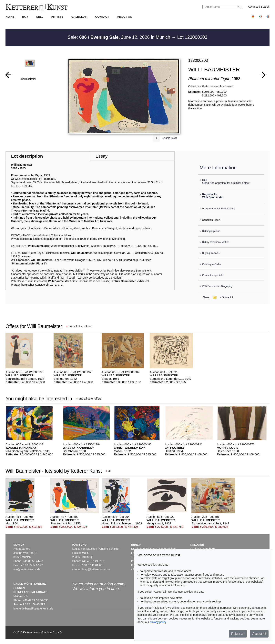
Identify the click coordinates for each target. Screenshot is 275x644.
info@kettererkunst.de (27, 569)
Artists (57, 17)
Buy (25, 17)
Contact (102, 17)
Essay (102, 156)
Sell (40, 17)
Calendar (79, 17)
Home (10, 17)
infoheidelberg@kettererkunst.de (33, 609)
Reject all (238, 634)
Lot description (27, 156)
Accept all (259, 634)
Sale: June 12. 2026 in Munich (120, 37)
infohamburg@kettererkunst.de (91, 569)
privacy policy (158, 622)
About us (125, 17)
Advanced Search (259, 7)
